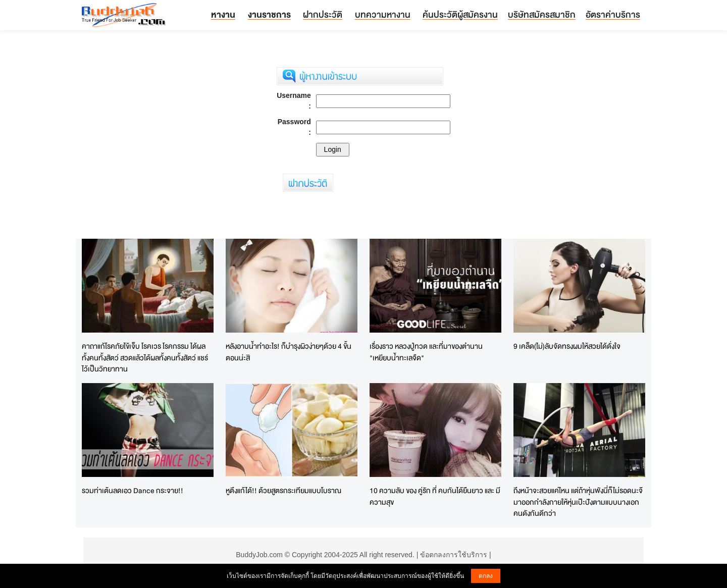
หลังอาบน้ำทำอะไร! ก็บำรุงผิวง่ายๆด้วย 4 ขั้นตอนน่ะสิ (289, 352)
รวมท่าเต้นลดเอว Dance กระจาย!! (133, 490)
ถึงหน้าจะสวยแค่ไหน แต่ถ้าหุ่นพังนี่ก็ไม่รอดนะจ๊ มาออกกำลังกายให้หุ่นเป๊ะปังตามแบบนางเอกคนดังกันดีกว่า (578, 502)
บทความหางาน (383, 14)
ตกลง (486, 576)
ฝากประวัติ (323, 14)
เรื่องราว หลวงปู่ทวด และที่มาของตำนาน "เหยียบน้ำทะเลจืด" (426, 352)
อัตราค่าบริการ (613, 14)
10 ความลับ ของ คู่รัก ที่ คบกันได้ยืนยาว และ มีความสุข (435, 496)
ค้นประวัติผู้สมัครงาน (460, 14)
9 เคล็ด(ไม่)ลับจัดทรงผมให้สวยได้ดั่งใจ (567, 346)
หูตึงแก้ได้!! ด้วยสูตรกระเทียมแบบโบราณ (283, 490)
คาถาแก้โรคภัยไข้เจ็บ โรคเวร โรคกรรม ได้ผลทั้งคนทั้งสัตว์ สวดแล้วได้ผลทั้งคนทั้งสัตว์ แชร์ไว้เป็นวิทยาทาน (145, 357)
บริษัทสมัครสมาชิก (542, 14)
